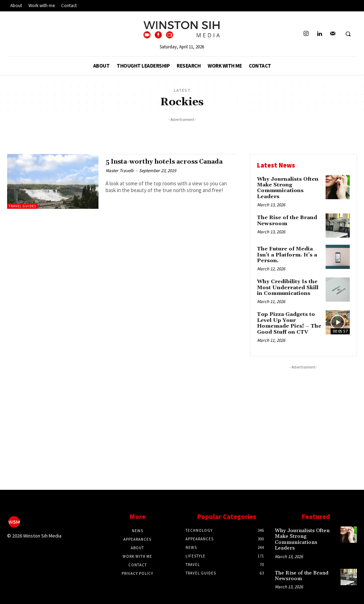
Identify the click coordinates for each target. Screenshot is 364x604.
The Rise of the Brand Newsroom (286, 219)
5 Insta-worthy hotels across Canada (157, 165)
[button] (348, 34)
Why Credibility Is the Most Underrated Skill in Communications (287, 284)
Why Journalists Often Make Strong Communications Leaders (287, 187)
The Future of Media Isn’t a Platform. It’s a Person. (286, 253)
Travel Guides (22, 206)
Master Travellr (120, 178)
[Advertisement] (182, 134)
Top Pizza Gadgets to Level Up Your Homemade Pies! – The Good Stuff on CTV (288, 319)
